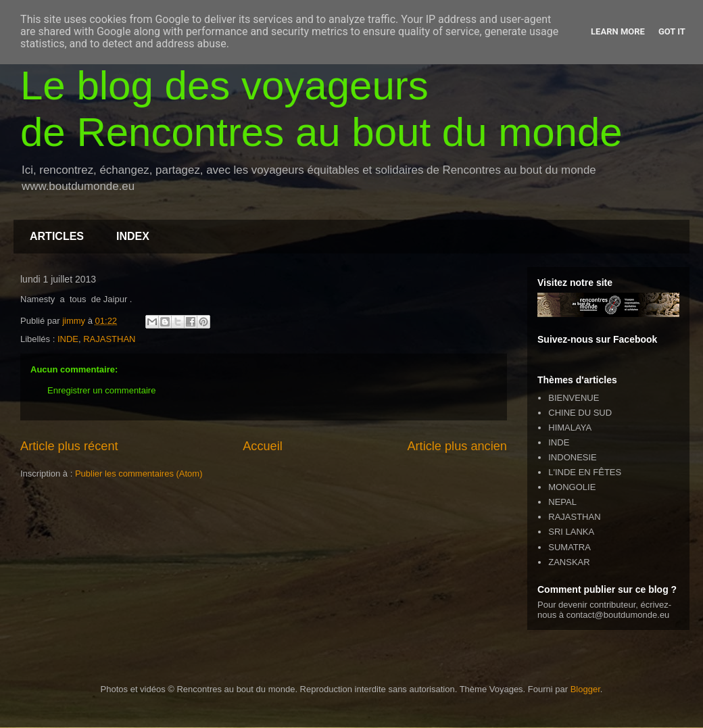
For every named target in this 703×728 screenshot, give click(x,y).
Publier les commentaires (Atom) (139, 474)
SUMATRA (569, 547)
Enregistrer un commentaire (101, 390)
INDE (68, 339)
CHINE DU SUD (580, 413)
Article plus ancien (457, 446)
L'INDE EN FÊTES (585, 472)
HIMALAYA (570, 428)
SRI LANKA (571, 532)
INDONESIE (573, 457)
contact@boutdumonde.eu (618, 615)
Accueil (263, 446)
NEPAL (562, 502)
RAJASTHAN (109, 339)
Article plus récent (69, 446)
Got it (672, 31)
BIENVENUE (574, 398)
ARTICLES (57, 236)
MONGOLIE (572, 487)
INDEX (133, 236)
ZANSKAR (569, 562)
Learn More (618, 31)
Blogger (585, 689)
